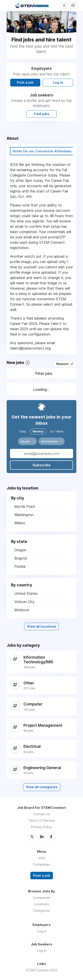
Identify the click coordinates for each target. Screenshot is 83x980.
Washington (24, 515)
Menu (10, 6)
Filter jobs (44, 373)
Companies (42, 864)
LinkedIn (42, 837)
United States (26, 593)
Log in (58, 82)
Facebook (51, 837)
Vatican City (24, 602)
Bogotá (21, 558)
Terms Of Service (42, 820)
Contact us (42, 814)
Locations (42, 904)
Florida (20, 566)
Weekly (38, 431)
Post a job (25, 82)
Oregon (20, 550)
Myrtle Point (25, 507)
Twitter (32, 837)
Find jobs (42, 114)
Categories (41, 910)
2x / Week (57, 431)
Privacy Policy (41, 827)
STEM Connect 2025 (42, 970)
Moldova (22, 610)
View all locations (41, 626)
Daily (23, 431)
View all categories (42, 787)
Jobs (41, 858)
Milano (20, 523)
